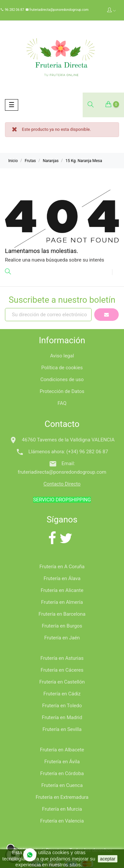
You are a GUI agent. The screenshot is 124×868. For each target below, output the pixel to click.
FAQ (62, 403)
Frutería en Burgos (62, 626)
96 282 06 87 (15, 10)
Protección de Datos (62, 391)
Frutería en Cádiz (62, 694)
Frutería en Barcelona (62, 614)
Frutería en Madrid (62, 717)
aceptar (108, 859)
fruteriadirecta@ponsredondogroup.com (59, 10)
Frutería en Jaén (62, 638)
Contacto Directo (62, 484)
